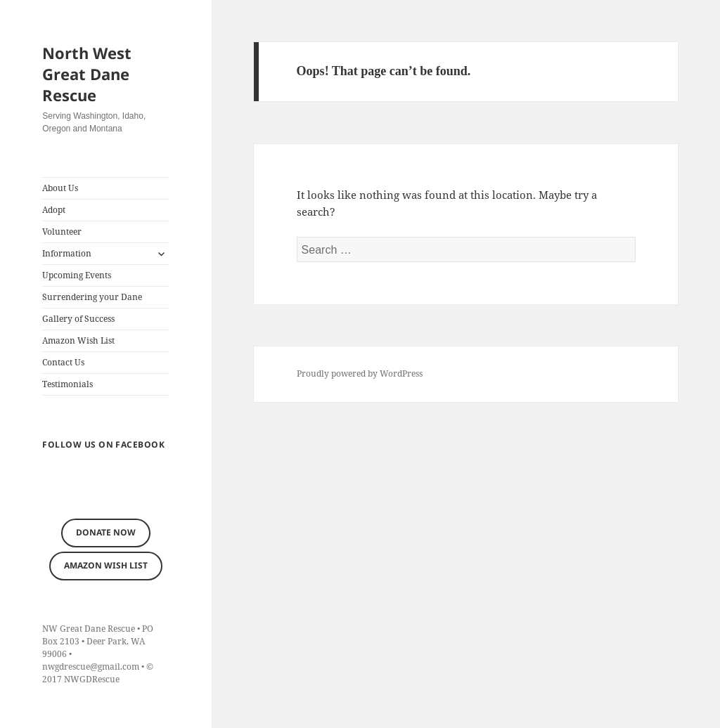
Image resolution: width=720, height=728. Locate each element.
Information (67, 253)
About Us (60, 188)
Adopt (54, 210)
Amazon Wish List (78, 340)
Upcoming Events (77, 275)
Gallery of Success (78, 319)
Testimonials (67, 384)
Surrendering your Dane (92, 297)
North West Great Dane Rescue (87, 74)
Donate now (106, 532)
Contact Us (63, 362)
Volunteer (62, 232)
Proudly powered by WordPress (360, 373)
